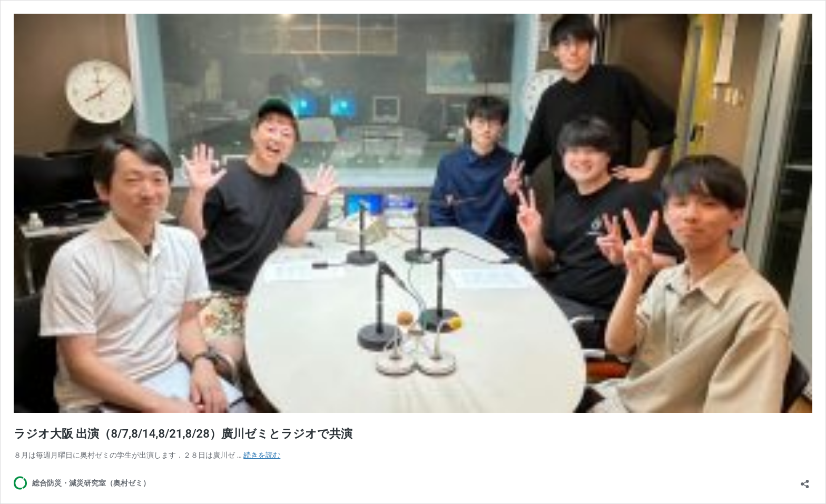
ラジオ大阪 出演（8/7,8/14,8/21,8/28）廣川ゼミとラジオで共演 (183, 434)
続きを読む (262, 455)
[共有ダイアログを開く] (805, 481)
